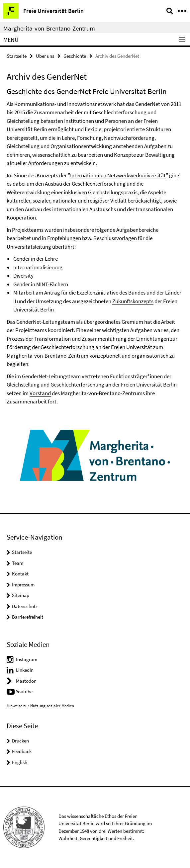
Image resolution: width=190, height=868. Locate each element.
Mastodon (26, 681)
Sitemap (21, 595)
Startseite (17, 56)
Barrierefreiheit (28, 617)
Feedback (22, 751)
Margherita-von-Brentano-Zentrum (49, 28)
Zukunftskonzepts (133, 301)
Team (18, 563)
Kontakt (20, 574)
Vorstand (40, 393)
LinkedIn (25, 670)
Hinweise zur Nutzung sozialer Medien (40, 706)
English (20, 762)
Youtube (24, 692)
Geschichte (75, 56)
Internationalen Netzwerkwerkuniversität (118, 175)
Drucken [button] (20, 741)
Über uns (45, 56)
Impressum (23, 585)
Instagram (27, 659)
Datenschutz (25, 606)
